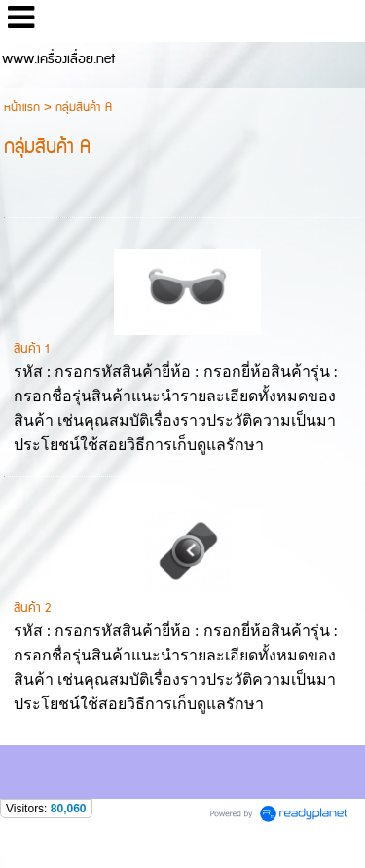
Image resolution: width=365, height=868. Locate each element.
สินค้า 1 (31, 349)
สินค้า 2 (33, 608)
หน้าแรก (22, 108)
